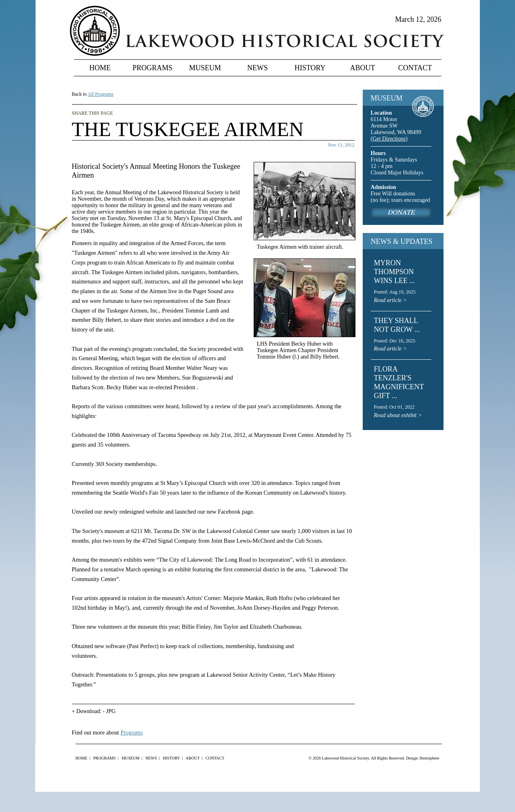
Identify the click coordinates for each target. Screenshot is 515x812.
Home (100, 68)
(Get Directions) (389, 139)
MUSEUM (387, 98)
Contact (415, 68)
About (363, 68)
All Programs (101, 94)
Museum (205, 68)
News (257, 68)
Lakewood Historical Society (346, 758)
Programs (152, 68)
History (310, 68)
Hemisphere (430, 758)
